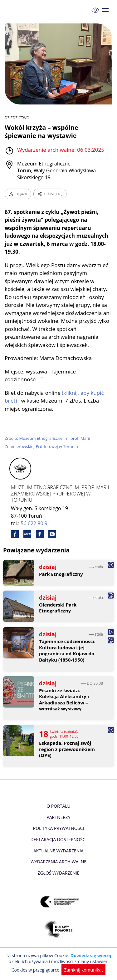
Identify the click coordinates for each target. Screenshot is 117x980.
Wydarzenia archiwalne (58, 862)
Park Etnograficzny (61, 574)
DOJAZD (18, 194)
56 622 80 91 (35, 523)
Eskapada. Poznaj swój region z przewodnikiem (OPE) (67, 749)
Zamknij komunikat (83, 970)
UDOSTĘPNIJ (50, 194)
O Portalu (58, 806)
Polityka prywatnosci (58, 828)
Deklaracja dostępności (59, 839)
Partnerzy (58, 817)
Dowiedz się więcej (91, 955)
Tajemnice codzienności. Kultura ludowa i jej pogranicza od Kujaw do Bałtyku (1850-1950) (67, 651)
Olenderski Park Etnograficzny (58, 608)
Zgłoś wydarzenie (58, 873)
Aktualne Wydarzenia (58, 851)
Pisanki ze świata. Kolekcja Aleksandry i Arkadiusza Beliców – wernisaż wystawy (64, 700)
